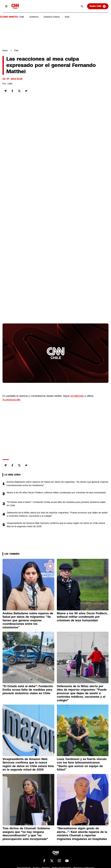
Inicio (5, 50)
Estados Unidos (52, 17)
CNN (10, 84)
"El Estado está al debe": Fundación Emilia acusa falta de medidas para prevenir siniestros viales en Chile (56, 504)
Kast (67, 17)
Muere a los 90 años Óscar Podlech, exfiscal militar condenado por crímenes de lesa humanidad (56, 493)
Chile (22, 17)
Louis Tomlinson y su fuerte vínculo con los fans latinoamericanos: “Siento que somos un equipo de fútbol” (82, 764)
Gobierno (34, 17)
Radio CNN (98, 6)
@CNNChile (77, 396)
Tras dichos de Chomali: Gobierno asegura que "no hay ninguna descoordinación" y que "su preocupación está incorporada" (26, 834)
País (16, 50)
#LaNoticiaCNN (11, 400)
